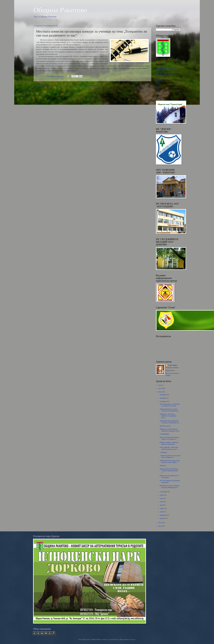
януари (162, 518)
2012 (160, 526)
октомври (163, 401)
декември (163, 395)
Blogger (133, 639)
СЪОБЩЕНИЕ (164, 434)
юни (162, 502)
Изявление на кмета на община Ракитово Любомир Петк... (170, 487)
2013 (160, 523)
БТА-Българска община (163, 74)
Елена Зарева (173, 365)
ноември (163, 398)
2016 (160, 385)
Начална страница (92, 86)
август (162, 495)
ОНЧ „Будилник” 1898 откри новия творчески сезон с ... (169, 448)
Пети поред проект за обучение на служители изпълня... (170, 405)
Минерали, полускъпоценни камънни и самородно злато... (170, 430)
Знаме (158, 89)
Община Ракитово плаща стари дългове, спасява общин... (170, 462)
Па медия (159, 80)
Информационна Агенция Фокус (166, 68)
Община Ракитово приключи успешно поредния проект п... (169, 471)
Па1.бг (158, 83)
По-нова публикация (43, 86)
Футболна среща (165, 426)
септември (164, 492)
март (162, 512)
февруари (163, 515)
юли (161, 498)
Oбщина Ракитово (60, 10)
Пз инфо (159, 77)
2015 (160, 388)
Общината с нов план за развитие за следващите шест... (168, 416)
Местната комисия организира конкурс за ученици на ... (169, 438)
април (162, 508)
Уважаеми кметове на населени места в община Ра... (170, 457)
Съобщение (163, 452)
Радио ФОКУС (161, 71)
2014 (160, 392)
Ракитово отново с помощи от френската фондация (169, 443)
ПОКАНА (163, 466)
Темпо (158, 92)
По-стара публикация (142, 86)
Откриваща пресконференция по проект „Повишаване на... (170, 422)
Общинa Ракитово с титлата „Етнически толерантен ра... (169, 410)
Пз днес (158, 86)
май (161, 505)
